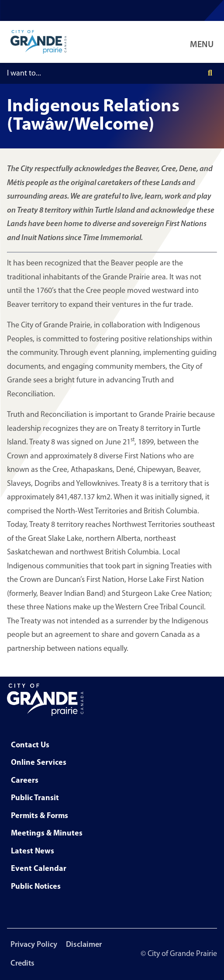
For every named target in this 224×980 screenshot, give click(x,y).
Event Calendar (39, 869)
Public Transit (35, 798)
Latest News (33, 851)
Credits (22, 964)
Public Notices (36, 887)
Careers (25, 781)
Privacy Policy (34, 945)
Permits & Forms (40, 816)
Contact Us (30, 745)
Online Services (39, 763)
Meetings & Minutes (47, 834)
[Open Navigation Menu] (203, 42)
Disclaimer (84, 945)
